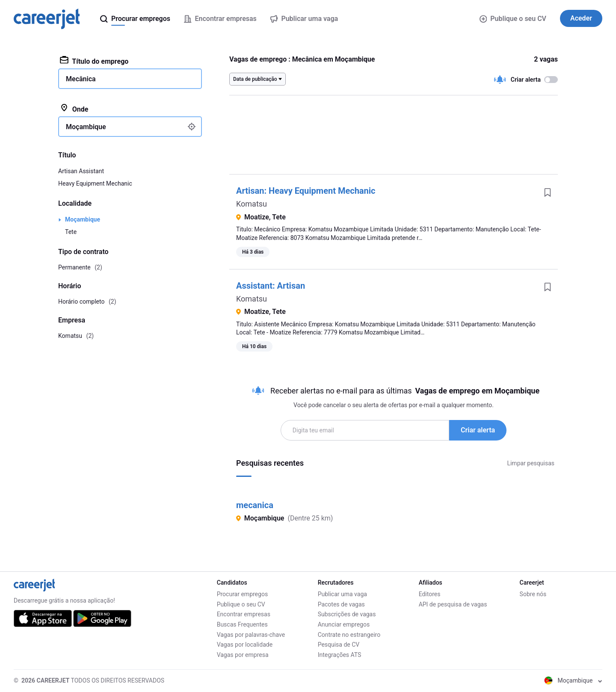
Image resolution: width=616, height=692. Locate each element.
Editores (430, 594)
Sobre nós (533, 594)
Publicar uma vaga (342, 594)
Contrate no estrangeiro (349, 635)
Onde (74, 109)
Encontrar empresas (244, 614)
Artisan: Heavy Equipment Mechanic (306, 191)
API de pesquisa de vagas (453, 604)
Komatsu (252, 204)
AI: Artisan (271, 286)
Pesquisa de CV (339, 645)
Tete (71, 232)
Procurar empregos (242, 594)
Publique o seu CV (513, 19)
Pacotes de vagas (341, 604)
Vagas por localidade (245, 645)
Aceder (581, 18)
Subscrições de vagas (347, 614)
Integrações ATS (340, 655)
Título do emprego (94, 61)
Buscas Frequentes (242, 624)
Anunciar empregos (344, 624)
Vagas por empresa (243, 655)
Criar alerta (478, 430)
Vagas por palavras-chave (251, 635)
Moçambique (83, 219)
